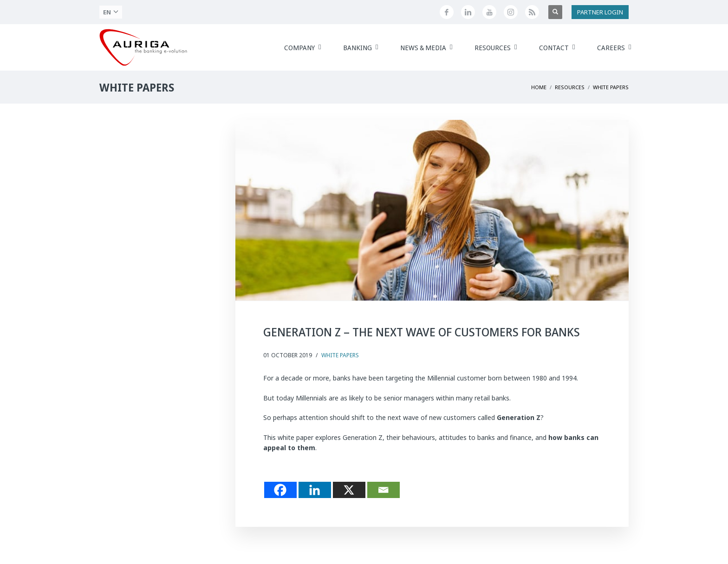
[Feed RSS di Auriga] (532, 12)
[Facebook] (280, 490)
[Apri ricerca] (555, 12)
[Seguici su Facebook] (447, 12)
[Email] (383, 490)
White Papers (340, 355)
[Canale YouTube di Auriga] (489, 12)
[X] (349, 490)
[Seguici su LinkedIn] (468, 12)
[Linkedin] (315, 490)
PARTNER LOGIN (600, 12)
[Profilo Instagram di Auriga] (511, 12)
